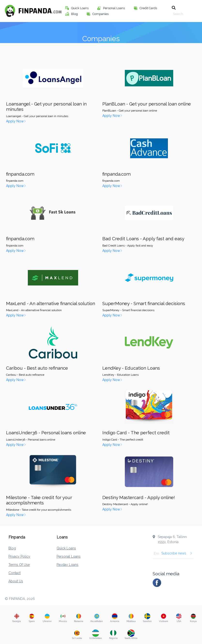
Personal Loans (114, 8)
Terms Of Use (19, 565)
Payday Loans (67, 565)
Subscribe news (177, 553)
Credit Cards (149, 8)
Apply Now (16, 121)
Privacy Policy (19, 556)
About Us (16, 581)
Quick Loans (80, 8)
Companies (101, 14)
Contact (15, 573)
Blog (75, 14)
